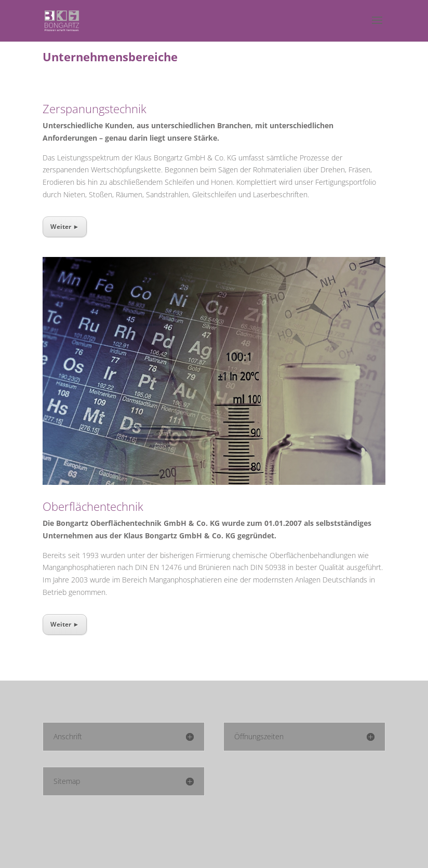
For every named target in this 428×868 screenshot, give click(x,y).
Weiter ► (65, 227)
